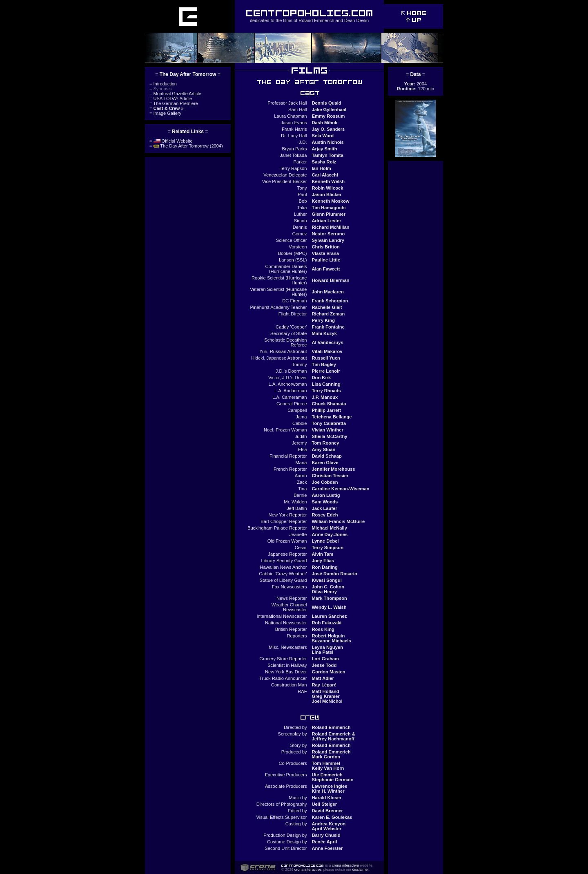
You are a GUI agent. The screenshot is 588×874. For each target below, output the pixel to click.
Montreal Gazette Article (175, 94)
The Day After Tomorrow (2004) (186, 146)
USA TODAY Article (171, 98)
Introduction (163, 84)
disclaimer (361, 870)
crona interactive (345, 865)
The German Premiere (174, 103)
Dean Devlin (356, 20)
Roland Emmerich (316, 20)
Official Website (171, 141)
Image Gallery (165, 113)
